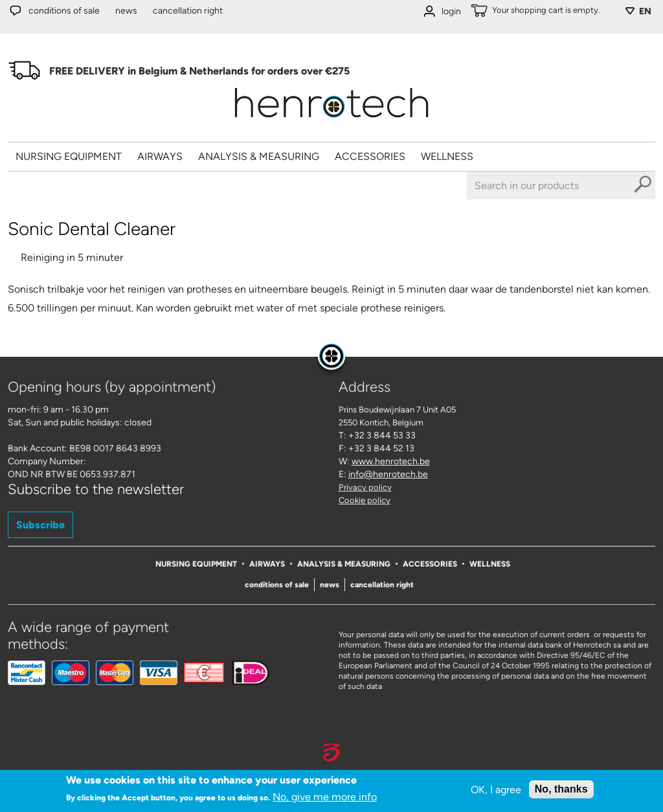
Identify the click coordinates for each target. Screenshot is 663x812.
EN (645, 11)
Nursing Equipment (69, 156)
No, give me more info (325, 797)
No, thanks (561, 789)
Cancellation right (188, 11)
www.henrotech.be (391, 461)
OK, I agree (496, 790)
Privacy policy (365, 487)
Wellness (447, 156)
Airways (160, 156)
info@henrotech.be (388, 474)
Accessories (370, 156)
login (451, 11)
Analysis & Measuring (259, 156)
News (126, 11)
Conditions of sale (64, 11)
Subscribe (40, 525)
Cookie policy (365, 500)
